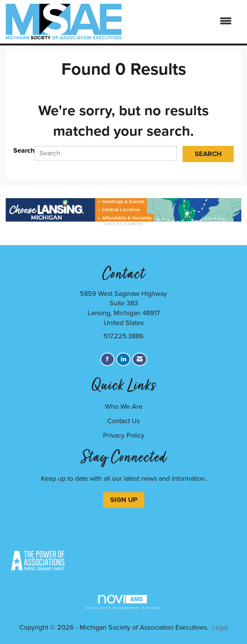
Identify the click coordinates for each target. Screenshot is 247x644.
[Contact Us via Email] (140, 359)
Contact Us (123, 421)
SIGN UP (124, 500)
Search (24, 151)
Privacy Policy (124, 435)
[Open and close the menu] (181, 22)
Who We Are (124, 406)
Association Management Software (123, 602)
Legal (220, 627)
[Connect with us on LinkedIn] (123, 359)
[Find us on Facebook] (107, 359)
